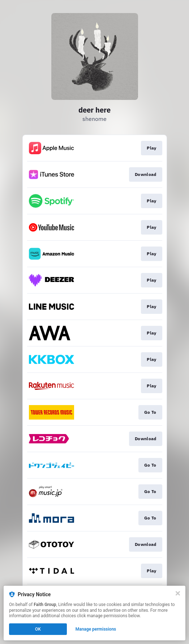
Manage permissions (96, 629)
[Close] (178, 593)
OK (38, 629)
